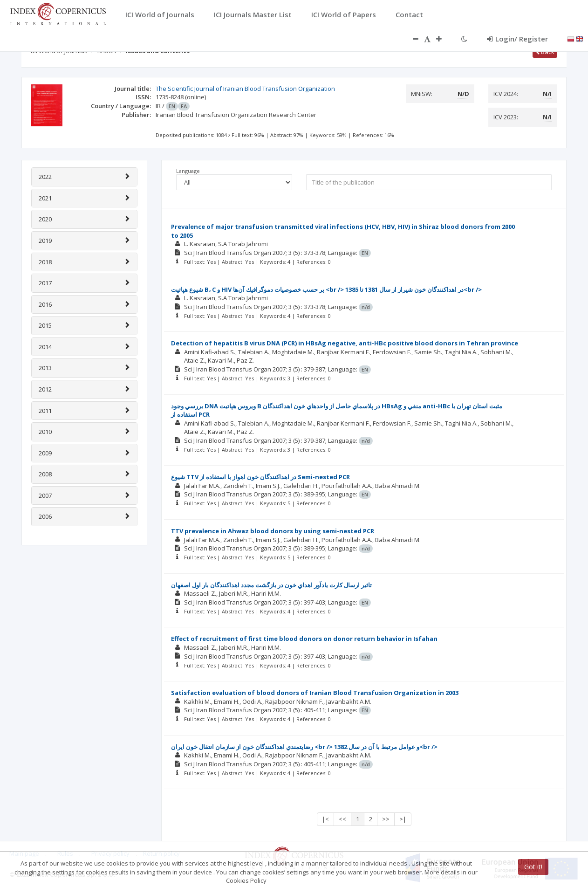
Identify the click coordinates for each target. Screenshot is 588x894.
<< (342, 819)
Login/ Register (517, 39)
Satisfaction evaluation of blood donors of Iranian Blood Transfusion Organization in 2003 (315, 693)
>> (386, 819)
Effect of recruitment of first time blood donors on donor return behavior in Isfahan (304, 639)
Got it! (533, 867)
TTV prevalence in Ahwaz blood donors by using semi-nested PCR (273, 531)
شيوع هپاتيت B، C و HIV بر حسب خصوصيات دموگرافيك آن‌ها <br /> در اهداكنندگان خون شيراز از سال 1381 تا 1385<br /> (326, 289)
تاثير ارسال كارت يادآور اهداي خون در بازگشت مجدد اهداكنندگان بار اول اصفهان (271, 585)
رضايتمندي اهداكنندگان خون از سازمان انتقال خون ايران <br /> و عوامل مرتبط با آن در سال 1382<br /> (304, 747)
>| (403, 819)
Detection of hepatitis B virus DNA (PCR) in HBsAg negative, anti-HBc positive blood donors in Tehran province (345, 343)
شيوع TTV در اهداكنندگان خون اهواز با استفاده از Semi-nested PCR (260, 477)
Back (545, 52)
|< (325, 819)
